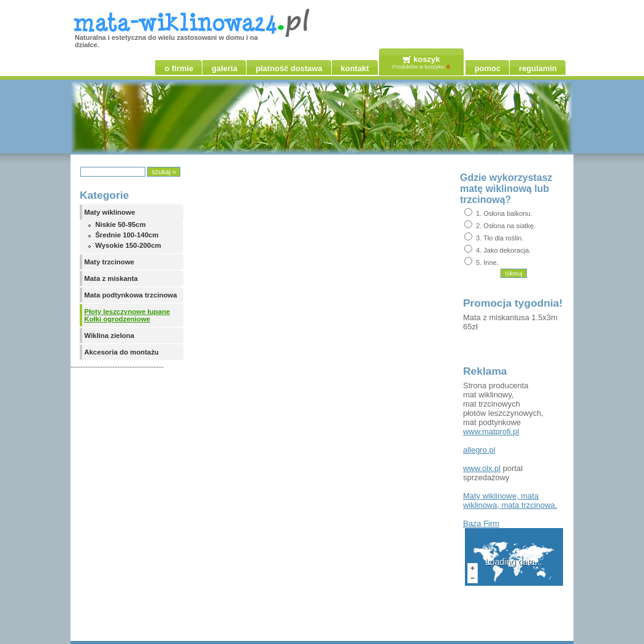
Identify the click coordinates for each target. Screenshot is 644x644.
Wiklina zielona (109, 335)
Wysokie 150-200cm (128, 245)
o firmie (179, 68)
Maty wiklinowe (109, 212)
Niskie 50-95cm (120, 224)
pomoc (488, 68)
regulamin (538, 68)
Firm (481, 523)
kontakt (355, 68)
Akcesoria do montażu (121, 352)
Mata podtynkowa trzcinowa (130, 295)
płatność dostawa (289, 68)
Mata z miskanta (111, 278)
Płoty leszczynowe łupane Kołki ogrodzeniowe (127, 315)
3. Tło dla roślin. (500, 238)
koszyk (427, 59)
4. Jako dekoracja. (503, 250)
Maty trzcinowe (109, 262)
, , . (510, 500)
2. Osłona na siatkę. (506, 226)
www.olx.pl (482, 468)
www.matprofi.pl (491, 431)
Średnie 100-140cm (127, 235)
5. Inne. (487, 263)
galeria (224, 68)
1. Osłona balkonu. (504, 213)
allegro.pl (479, 450)
